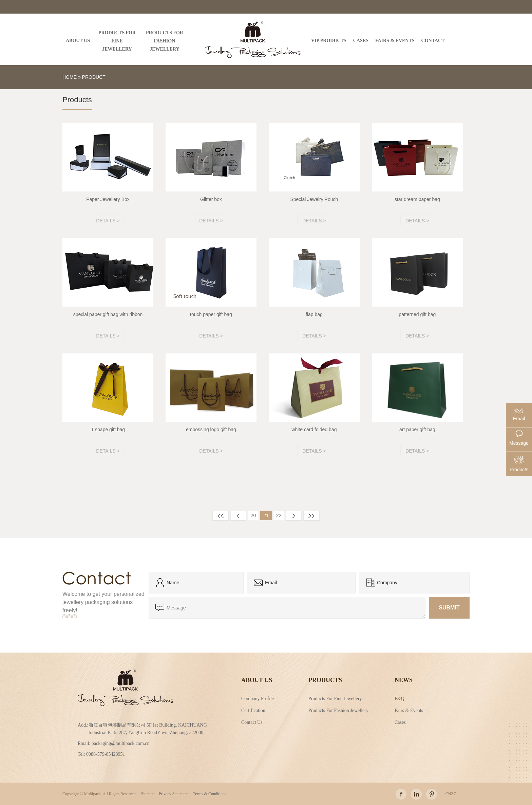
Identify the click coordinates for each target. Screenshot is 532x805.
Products (325, 680)
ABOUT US (78, 41)
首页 (221, 516)
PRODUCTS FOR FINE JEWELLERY (117, 41)
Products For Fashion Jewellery (338, 710)
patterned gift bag (417, 314)
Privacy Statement (174, 794)
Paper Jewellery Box (108, 199)
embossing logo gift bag (211, 429)
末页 (311, 516)
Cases (400, 722)
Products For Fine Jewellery (335, 698)
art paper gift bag (417, 429)
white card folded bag (314, 429)
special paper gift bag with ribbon (108, 314)
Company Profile (258, 698)
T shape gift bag (108, 429)
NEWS (404, 680)
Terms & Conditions (210, 794)
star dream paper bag (417, 199)
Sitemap (148, 794)
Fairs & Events (409, 710)
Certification (253, 710)
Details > (108, 221)
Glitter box (211, 199)
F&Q (400, 698)
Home (70, 77)
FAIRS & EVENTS (395, 41)
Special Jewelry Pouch (314, 199)
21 (266, 515)
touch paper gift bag (211, 314)
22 (279, 515)
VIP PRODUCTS (329, 41)
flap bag (314, 314)
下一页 (294, 516)
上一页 (238, 516)
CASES (361, 41)
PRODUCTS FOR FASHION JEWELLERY (165, 41)
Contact (433, 41)
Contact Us (252, 722)
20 (253, 515)
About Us (257, 680)
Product (94, 77)
